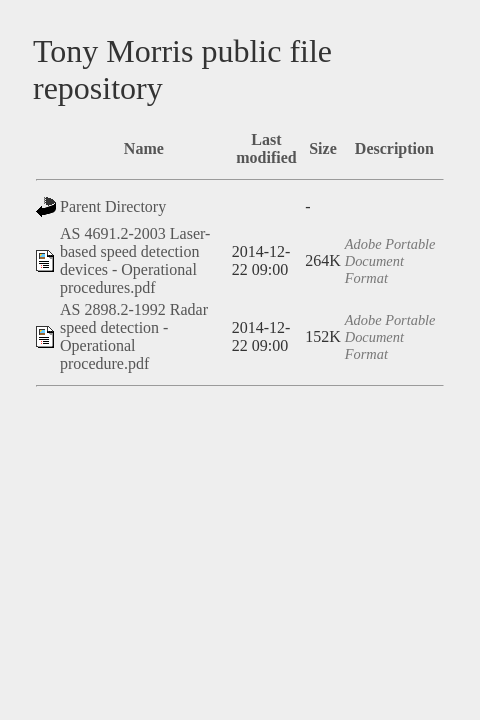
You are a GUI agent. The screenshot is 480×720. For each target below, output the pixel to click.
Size (323, 148)
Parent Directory (113, 206)
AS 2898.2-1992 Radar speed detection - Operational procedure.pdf (134, 336)
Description (394, 148)
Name (144, 148)
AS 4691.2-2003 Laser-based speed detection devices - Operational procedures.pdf (135, 260)
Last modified (266, 148)
